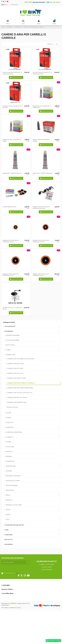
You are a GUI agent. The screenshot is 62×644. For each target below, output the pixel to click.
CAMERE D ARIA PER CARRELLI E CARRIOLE (21, 383)
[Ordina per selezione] (51, 44)
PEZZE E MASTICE (12, 407)
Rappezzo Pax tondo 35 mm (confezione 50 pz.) (11, 275)
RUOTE (8, 510)
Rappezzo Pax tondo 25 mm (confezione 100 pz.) (41, 241)
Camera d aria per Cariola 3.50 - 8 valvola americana (12, 73)
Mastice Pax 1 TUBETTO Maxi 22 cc (12, 173)
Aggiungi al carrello (16, 78)
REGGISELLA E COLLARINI (14, 505)
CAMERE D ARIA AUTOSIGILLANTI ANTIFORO (21, 359)
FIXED (7, 530)
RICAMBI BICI (9, 331)
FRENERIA (9, 456)
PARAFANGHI (10, 490)
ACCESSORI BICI (10, 326)
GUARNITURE (10, 461)
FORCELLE (9, 452)
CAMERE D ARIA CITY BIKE (15, 368)
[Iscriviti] (28, 562)
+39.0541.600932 (38, 2)
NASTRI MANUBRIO (12, 486)
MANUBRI (9, 471)
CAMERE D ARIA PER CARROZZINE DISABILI (20, 388)
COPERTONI (10, 427)
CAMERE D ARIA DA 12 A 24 (15, 373)
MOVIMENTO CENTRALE (13, 476)
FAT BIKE (9, 442)
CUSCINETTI (10, 437)
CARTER (8, 413)
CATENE (8, 418)
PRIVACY (18, 573)
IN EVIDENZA (9, 544)
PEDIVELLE (9, 500)
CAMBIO (8, 350)
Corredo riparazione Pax (10, 207)
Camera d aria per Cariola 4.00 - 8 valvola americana (42, 73)
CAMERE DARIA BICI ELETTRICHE (17, 397)
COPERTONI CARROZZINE (14, 432)
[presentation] (16, 568)
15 (57, 44)
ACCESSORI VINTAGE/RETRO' (14, 525)
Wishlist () (14, 5)
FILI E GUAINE (10, 447)
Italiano (5, 5)
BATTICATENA (10, 345)
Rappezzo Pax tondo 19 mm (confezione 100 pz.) (11, 241)
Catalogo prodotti (9, 322)
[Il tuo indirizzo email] (14, 562)
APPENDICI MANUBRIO (13, 335)
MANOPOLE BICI (11, 466)
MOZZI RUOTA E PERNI (13, 481)
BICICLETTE (9, 539)
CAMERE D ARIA (11, 355)
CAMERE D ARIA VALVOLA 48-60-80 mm (20, 393)
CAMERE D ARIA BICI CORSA (15, 364)
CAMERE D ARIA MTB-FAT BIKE (16, 378)
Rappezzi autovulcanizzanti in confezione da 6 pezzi (41, 208)
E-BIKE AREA (9, 535)
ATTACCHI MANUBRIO (13, 340)
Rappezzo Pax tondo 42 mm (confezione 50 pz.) (41, 275)
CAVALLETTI (10, 422)
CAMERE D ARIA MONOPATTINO (17, 402)
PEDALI (8, 495)
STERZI (8, 514)
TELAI (8, 519)
